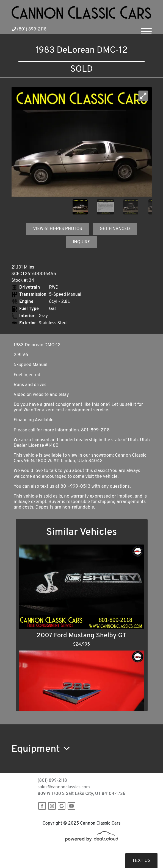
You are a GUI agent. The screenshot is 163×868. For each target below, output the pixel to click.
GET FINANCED (115, 229)
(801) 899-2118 (29, 29)
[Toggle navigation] (146, 29)
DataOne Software (100, 852)
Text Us (141, 860)
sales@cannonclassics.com (64, 787)
